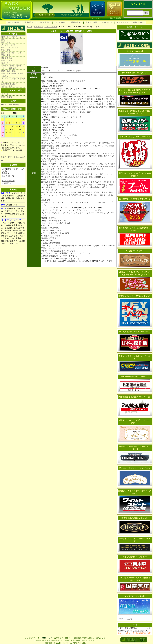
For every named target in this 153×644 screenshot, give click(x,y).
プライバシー (107, 22)
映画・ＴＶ (6, 42)
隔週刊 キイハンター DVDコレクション (135, 296)
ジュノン (128, 619)
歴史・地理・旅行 (9, 71)
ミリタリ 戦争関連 (9, 68)
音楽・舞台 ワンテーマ (11, 37)
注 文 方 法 (45, 22)
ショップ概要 (13, 22)
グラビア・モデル (9, 45)
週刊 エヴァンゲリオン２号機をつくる (135, 199)
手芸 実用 (6, 55)
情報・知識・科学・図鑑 (11, 53)
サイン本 (5, 94)
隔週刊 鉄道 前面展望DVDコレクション (135, 397)
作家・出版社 (7, 97)
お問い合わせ (138, 22)
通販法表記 (76, 22)
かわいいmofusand (135, 51)
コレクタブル (7, 58)
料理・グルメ (7, 50)
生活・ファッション (9, 48)
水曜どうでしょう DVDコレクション (135, 137)
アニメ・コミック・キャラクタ (13, 80)
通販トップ (38, 27)
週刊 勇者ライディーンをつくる (135, 73)
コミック (97, 18)
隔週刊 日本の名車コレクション (135, 518)
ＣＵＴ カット (51, 27)
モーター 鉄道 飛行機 (11, 66)
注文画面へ (6, 183)
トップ (29, 27)
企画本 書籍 (7, 86)
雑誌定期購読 (116, 18)
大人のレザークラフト (135, 251)
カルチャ (5, 76)
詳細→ (21, 109)
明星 (121, 619)
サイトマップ (122, 22)
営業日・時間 (91, 22)
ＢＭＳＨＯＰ (47, 638)
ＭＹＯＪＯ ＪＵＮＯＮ (135, 596)
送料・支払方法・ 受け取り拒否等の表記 (134, 633)
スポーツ (5, 63)
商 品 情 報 (29, 22)
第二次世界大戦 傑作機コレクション (135, 332)
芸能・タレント (8, 40)
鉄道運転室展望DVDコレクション (135, 377)
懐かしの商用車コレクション (135, 557)
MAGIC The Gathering (10, 105)
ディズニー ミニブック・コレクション (135, 468)
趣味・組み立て (8, 60)
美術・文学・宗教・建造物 (12, 73)
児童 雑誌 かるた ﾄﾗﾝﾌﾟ (11, 84)
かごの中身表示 (8, 181)
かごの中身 (60, 22)
